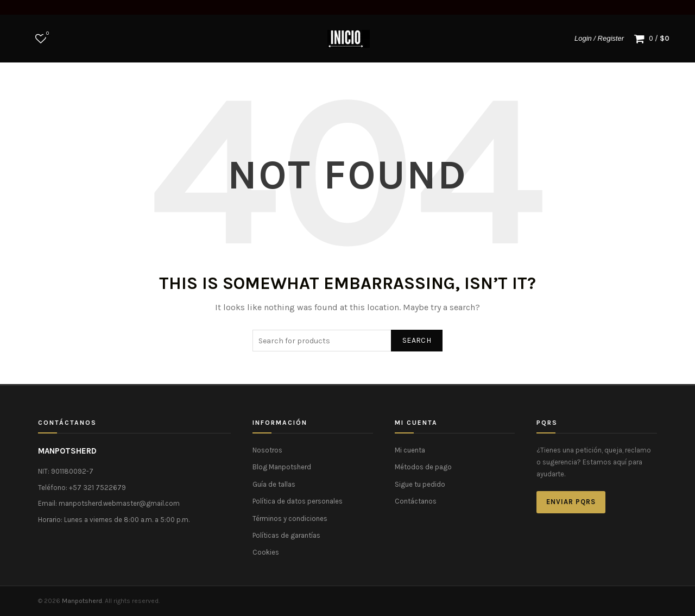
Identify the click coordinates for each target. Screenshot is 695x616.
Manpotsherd (82, 601)
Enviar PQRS (571, 502)
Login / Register (599, 38)
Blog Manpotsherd (282, 467)
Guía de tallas (274, 484)
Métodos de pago (423, 467)
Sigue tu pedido (420, 484)
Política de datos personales (298, 501)
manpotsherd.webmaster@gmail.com (119, 503)
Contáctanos (416, 501)
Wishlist (46, 34)
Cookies (266, 552)
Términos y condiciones (290, 518)
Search (417, 340)
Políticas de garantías (286, 535)
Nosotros (267, 450)
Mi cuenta (410, 450)
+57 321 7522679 (97, 488)
